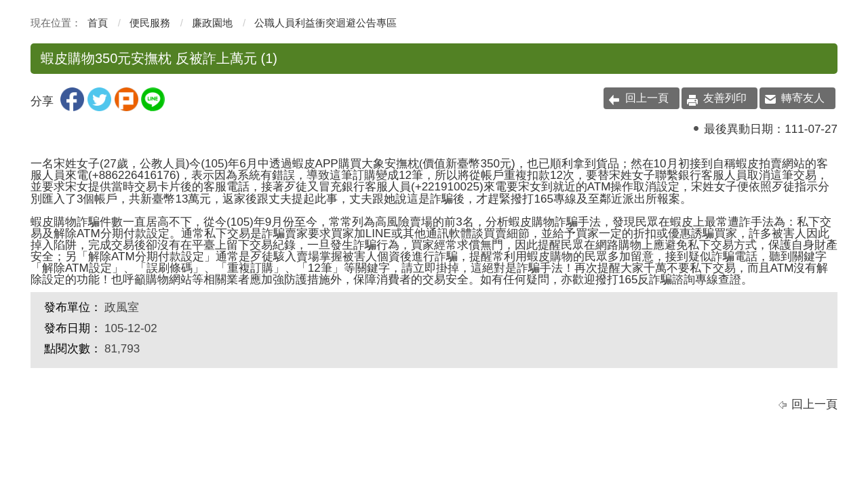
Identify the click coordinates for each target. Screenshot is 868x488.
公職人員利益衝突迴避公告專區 (325, 23)
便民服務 (150, 23)
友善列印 (725, 98)
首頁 (98, 23)
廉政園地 (212, 23)
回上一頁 (647, 98)
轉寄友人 (803, 98)
